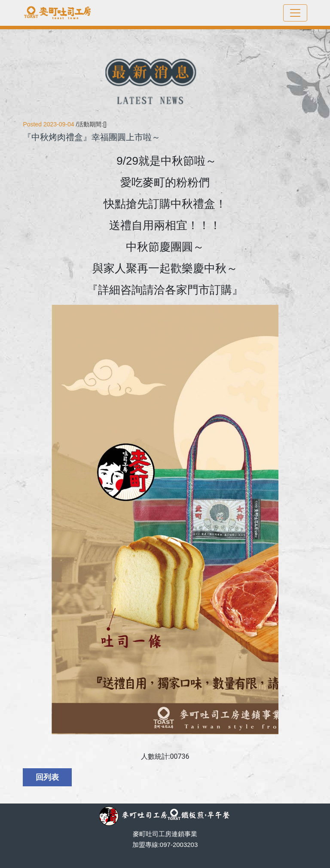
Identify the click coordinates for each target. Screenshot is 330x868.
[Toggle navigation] (295, 13)
